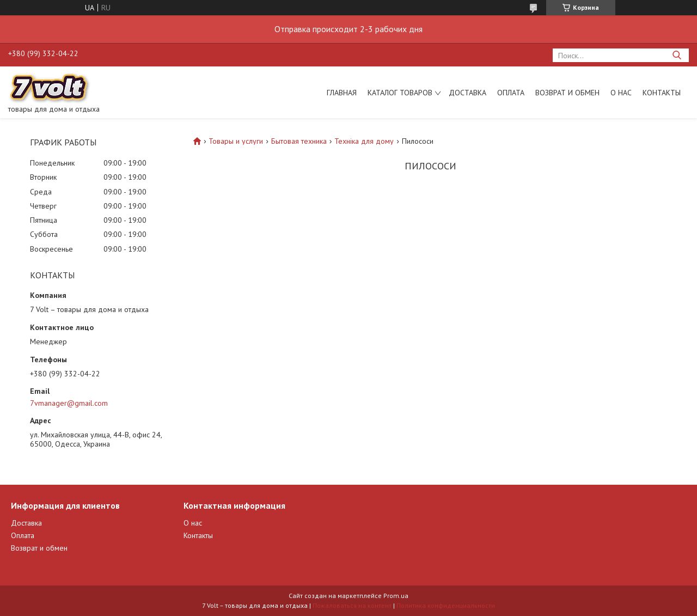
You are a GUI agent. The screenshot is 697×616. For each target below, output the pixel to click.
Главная (342, 93)
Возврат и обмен (567, 93)
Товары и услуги (236, 141)
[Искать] (677, 55)
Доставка (467, 93)
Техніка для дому (364, 141)
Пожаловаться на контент (352, 605)
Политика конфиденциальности (446, 605)
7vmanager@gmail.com (69, 403)
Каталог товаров (400, 93)
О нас (621, 93)
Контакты (662, 93)
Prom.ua (396, 596)
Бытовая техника (299, 141)
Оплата (511, 93)
